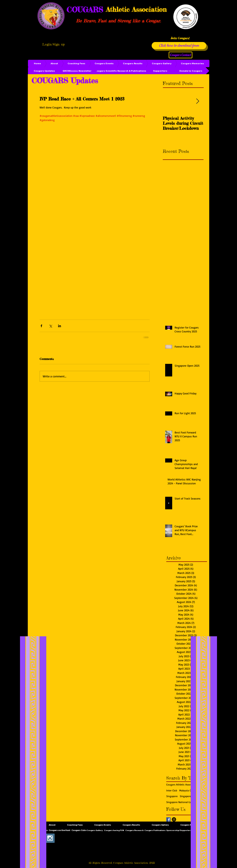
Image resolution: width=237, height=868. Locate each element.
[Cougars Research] (134, 831)
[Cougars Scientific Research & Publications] (120, 71)
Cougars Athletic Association (182, 784)
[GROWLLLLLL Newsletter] (77, 71)
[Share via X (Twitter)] (50, 326)
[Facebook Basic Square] (168, 819)
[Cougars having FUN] (114, 831)
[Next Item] (198, 101)
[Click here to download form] (179, 46)
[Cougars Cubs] (79, 831)
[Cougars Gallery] (95, 831)
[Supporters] (160, 71)
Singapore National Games (181, 802)
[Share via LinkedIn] (60, 326)
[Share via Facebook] (41, 326)
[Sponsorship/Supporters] (179, 831)
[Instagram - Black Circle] (174, 819)
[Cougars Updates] (44, 71)
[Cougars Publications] (155, 831)
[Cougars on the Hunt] (60, 831)
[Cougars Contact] (181, 55)
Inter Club (172, 790)
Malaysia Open (187, 790)
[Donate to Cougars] (191, 71)
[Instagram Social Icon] (50, 838)
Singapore (172, 796)
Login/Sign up (54, 44)
